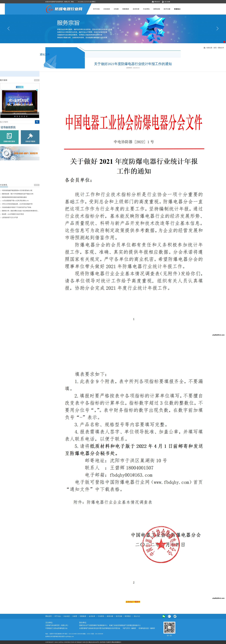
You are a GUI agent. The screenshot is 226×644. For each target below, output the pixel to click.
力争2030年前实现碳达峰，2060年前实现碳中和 (17, 204)
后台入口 (137, 616)
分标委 (75, 616)
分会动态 (67, 616)
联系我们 (128, 616)
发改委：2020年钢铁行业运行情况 (13, 214)
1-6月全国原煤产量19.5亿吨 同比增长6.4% (15, 201)
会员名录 (92, 616)
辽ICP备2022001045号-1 (93, 642)
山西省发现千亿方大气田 (10, 217)
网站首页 (157, 2)
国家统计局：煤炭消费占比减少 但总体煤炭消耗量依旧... (20, 211)
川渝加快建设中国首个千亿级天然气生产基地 (16, 207)
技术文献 (119, 616)
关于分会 (58, 616)
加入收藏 (167, 2)
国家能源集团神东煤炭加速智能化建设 (14, 197)
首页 (215, 48)
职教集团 (83, 616)
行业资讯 (101, 616)
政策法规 (110, 616)
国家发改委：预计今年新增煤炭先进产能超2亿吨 (18, 194)
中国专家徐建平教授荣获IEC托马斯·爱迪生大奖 (17, 190)
